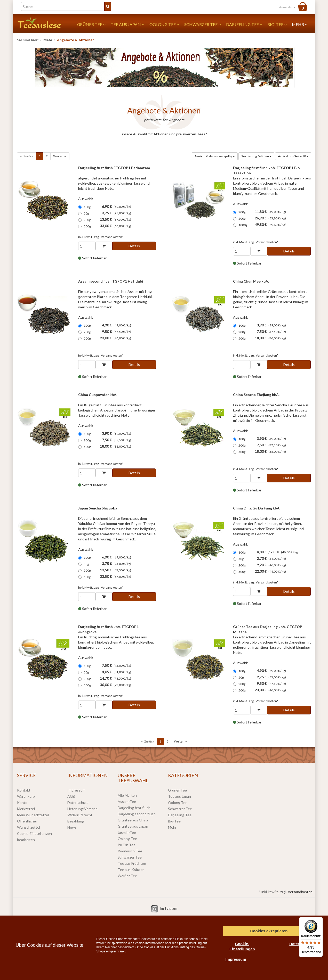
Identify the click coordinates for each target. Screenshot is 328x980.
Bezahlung (76, 821)
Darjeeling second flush (137, 814)
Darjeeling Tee (244, 24)
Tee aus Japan (127, 24)
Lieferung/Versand (82, 809)
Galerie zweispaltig (215, 156)
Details (134, 246)
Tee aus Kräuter (131, 870)
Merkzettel (26, 809)
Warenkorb (26, 796)
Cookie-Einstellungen (242, 946)
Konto (22, 802)
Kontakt (24, 790)
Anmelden (287, 7)
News (72, 827)
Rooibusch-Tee (130, 851)
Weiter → (60, 156)
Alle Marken (127, 795)
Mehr (300, 24)
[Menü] (320, 920)
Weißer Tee (127, 876)
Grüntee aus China (133, 820)
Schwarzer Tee (203, 24)
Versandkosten (300, 892)
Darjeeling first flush (134, 808)
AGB (71, 796)
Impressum (76, 790)
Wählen (256, 156)
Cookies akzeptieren (269, 931)
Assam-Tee (127, 801)
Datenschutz (78, 802)
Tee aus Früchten (132, 863)
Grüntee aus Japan (133, 826)
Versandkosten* (112, 237)
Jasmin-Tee (127, 832)
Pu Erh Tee (127, 845)
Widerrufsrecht (80, 815)
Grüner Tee (91, 24)
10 (293, 156)
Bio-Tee (277, 24)
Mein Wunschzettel (33, 815)
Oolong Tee (164, 24)
